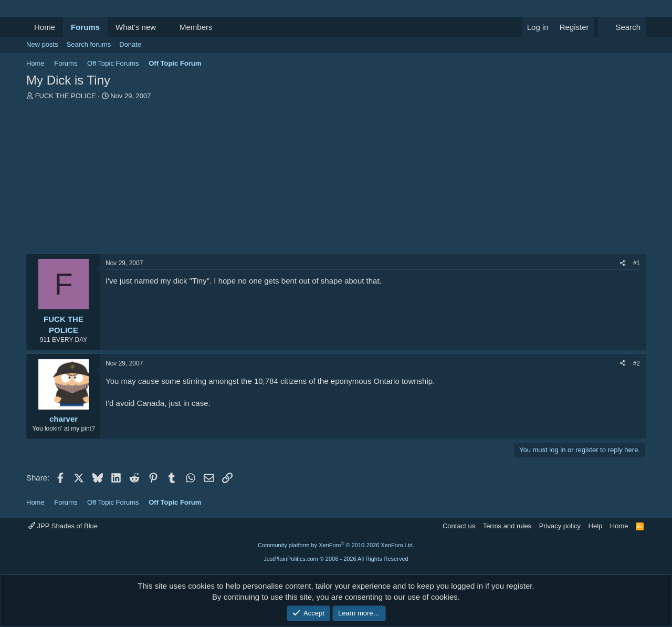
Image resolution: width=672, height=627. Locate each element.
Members (196, 27)
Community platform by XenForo (336, 545)
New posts (42, 44)
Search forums (89, 44)
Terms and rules (507, 526)
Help (596, 526)
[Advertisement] (336, 180)
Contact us (459, 526)
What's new (136, 27)
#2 (637, 363)
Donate (130, 44)
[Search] (622, 27)
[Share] (623, 263)
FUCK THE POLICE (66, 96)
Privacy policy (560, 526)
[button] (164, 27)
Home (45, 27)
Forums (85, 27)
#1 (637, 263)
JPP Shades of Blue (63, 526)
